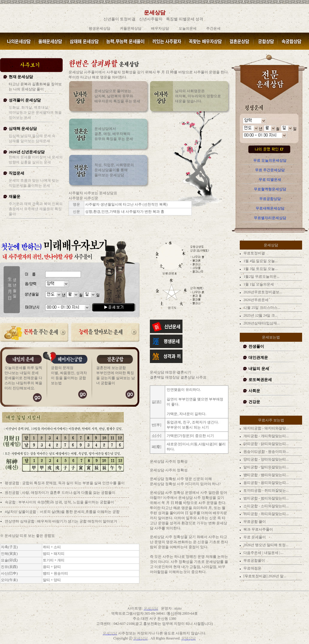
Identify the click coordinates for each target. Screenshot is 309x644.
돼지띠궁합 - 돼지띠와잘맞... (266, 428)
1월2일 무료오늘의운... (261, 277)
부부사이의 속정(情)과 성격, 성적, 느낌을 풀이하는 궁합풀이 (66, 502)
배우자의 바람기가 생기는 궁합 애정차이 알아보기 (77, 521)
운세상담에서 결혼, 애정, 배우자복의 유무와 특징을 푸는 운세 (114, 134)
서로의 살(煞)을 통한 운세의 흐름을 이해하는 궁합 (80, 512)
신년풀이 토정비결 (119, 19)
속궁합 (10, 502)
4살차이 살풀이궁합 (21, 512)
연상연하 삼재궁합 (20, 521)
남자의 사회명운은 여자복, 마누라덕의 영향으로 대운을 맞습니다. (198, 96)
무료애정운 (252, 568)
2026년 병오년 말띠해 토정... (265, 545)
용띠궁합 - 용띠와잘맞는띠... (266, 483)
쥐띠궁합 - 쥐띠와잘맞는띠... (266, 514)
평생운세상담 (100, 28)
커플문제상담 (131, 28)
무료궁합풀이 (254, 561)
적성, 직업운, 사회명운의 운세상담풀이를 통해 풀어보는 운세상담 (114, 170)
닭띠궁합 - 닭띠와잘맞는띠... (266, 444)
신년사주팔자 (151, 19)
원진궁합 (12, 493)
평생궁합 (12, 483)
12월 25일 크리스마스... (261, 308)
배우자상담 (160, 28)
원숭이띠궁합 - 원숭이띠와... (266, 452)
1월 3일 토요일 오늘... (260, 269)
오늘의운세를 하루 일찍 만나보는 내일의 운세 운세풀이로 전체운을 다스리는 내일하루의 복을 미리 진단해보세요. (23, 378)
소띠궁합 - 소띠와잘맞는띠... (266, 506)
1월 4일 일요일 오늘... (260, 261)
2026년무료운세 (256, 300)
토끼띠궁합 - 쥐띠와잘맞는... (266, 490)
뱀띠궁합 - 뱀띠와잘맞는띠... (266, 475)
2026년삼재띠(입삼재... (261, 323)
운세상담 (155, 13)
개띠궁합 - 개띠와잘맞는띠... (266, 436)
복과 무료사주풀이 (258, 529)
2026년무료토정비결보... (262, 292)
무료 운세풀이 (254, 537)
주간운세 (213, 28)
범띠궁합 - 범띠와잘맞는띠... (266, 498)
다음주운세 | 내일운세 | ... (263, 553)
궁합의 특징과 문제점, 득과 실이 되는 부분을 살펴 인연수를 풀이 (73, 483)
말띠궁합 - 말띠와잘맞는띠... (266, 467)
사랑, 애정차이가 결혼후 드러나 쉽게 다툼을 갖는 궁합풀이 (69, 493)
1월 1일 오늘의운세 (258, 284)
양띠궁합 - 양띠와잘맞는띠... (266, 459)
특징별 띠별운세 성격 (185, 19)
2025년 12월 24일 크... (260, 315)
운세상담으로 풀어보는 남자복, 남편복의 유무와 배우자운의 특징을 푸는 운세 (117, 96)
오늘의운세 (188, 28)
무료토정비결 (254, 253)
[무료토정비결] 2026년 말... (264, 576)
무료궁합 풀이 (254, 522)
